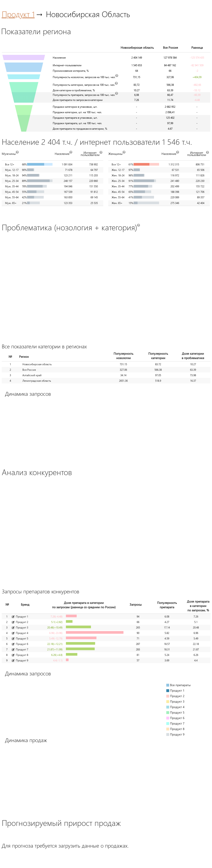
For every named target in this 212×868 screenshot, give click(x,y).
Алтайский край (32, 375)
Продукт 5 (22, 638)
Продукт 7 (22, 649)
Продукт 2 (22, 622)
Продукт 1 (18, 14)
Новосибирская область (37, 364)
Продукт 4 (22, 633)
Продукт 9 (22, 660)
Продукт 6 (22, 644)
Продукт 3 (22, 627)
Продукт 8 (22, 655)
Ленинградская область (37, 381)
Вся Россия (29, 370)
